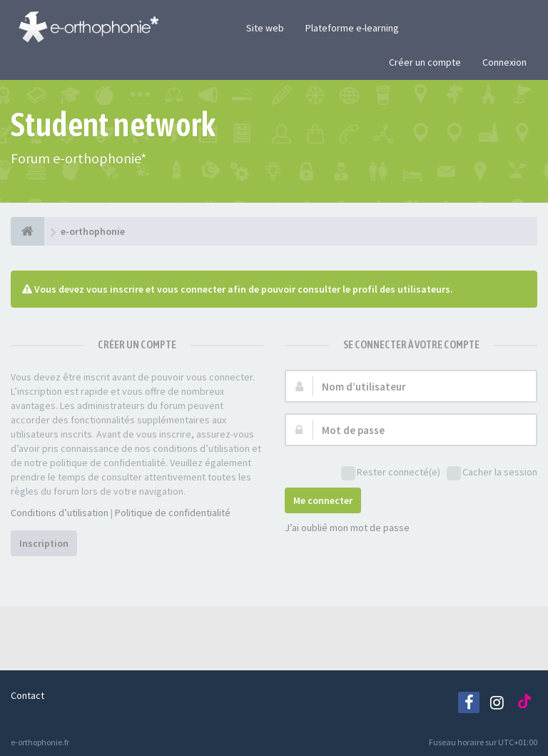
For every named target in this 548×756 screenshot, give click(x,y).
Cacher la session (492, 473)
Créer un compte (425, 62)
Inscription (44, 543)
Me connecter (323, 500)
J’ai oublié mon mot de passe (347, 528)
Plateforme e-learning (352, 28)
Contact (27, 695)
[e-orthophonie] (27, 231)
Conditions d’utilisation (60, 513)
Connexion (504, 62)
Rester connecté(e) (391, 473)
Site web (265, 28)
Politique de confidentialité (173, 513)
